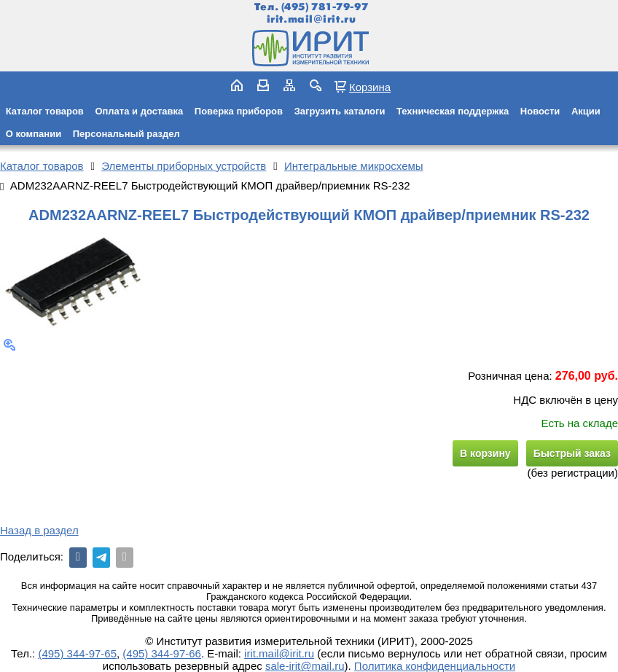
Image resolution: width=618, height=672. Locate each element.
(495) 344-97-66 (162, 653)
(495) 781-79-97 (325, 7)
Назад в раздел (39, 530)
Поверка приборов (239, 111)
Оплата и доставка (139, 111)
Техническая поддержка (453, 111)
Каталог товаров (45, 111)
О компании (34, 134)
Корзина (370, 87)
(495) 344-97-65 (77, 653)
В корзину (485, 453)
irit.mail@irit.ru (312, 19)
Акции (586, 111)
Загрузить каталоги (340, 111)
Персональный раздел (126, 134)
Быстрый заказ (572, 453)
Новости (540, 111)
